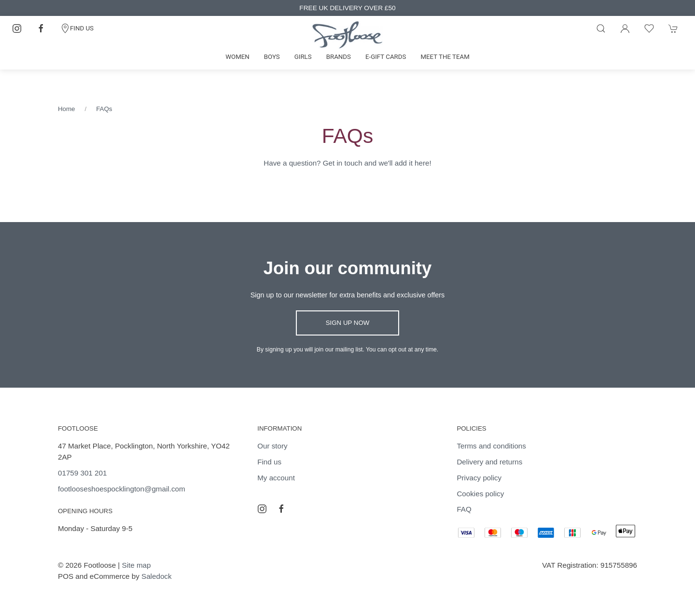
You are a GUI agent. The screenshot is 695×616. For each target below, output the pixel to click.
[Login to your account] (625, 28)
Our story (272, 446)
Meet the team (445, 57)
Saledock (156, 576)
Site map (137, 565)
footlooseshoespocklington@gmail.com (122, 489)
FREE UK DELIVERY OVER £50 (347, 8)
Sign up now (348, 323)
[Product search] (601, 28)
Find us (269, 462)
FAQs (104, 109)
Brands (339, 57)
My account (276, 478)
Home (66, 109)
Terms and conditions (491, 446)
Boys (272, 57)
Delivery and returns (489, 462)
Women (237, 57)
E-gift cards (386, 57)
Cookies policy (480, 494)
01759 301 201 (82, 473)
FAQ (464, 509)
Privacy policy (479, 478)
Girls (303, 57)
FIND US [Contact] (77, 28)
